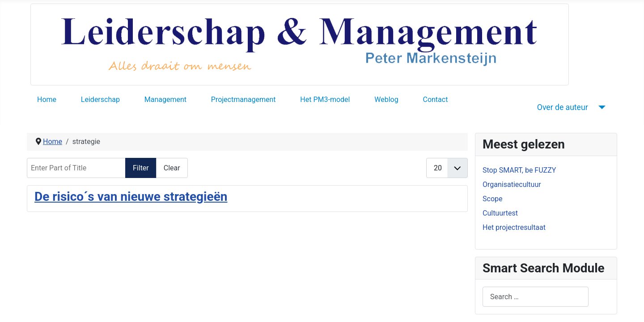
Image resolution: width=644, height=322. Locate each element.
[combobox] (536, 297)
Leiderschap (100, 100)
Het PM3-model (325, 100)
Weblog (386, 100)
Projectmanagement (244, 100)
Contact (435, 100)
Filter (141, 168)
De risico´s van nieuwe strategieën (131, 197)
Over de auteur (563, 107)
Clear (172, 168)
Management (165, 100)
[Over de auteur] (600, 107)
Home (47, 100)
